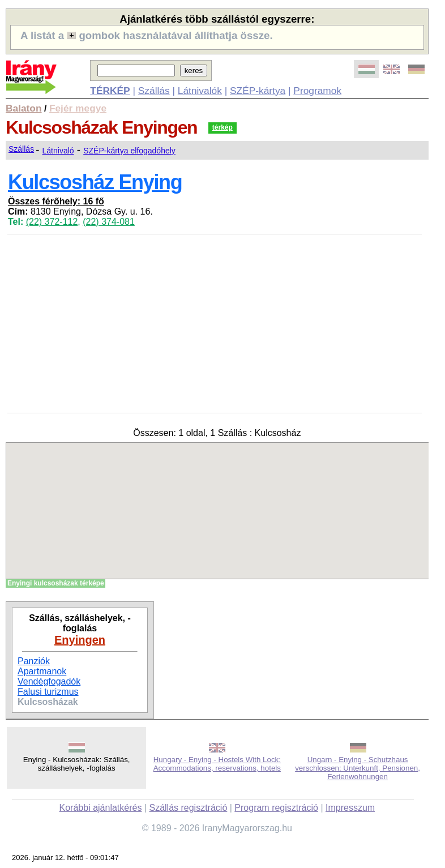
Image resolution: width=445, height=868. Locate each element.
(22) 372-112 (52, 222)
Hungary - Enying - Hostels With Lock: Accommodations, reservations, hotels (217, 764)
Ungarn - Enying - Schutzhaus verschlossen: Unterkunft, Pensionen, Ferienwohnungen (358, 768)
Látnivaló (58, 151)
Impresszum (350, 808)
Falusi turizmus (48, 692)
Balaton (24, 108)
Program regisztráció (276, 808)
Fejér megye (78, 108)
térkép (222, 127)
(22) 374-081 (109, 222)
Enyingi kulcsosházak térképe (56, 583)
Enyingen (80, 640)
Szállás (154, 91)
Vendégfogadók (49, 681)
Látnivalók (200, 91)
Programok (317, 91)
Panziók (34, 661)
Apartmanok (42, 671)
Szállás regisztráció (188, 808)
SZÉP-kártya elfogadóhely (129, 151)
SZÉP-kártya (258, 91)
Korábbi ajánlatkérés (101, 808)
